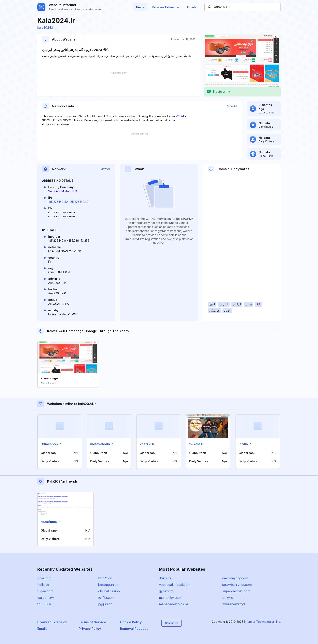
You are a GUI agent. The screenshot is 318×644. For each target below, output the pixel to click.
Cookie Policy (131, 622)
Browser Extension (166, 7)
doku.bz (165, 578)
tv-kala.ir (196, 444)
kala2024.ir (47, 27)
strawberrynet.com (237, 585)
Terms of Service (92, 622)
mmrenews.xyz (234, 604)
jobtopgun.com (110, 585)
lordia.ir (245, 444)
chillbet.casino (109, 591)
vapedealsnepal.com (175, 585)
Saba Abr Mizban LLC (63, 191)
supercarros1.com (236, 591)
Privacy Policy (90, 629)
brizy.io (228, 598)
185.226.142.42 (79, 202)
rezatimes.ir (50, 522)
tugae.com (45, 591)
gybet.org (166, 591)
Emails (192, 7)
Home (140, 7)
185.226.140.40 (58, 202)
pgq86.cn (105, 604)
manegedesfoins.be (174, 604)
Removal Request (134, 629)
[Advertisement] (119, 84)
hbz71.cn (105, 578)
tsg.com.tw (46, 598)
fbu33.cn (44, 604)
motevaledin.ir (102, 444)
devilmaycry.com (235, 578)
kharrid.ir (147, 444)
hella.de (43, 585)
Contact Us (171, 623)
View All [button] (232, 106)
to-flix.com (106, 598)
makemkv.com (170, 598)
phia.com (44, 578)
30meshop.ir (51, 444)
